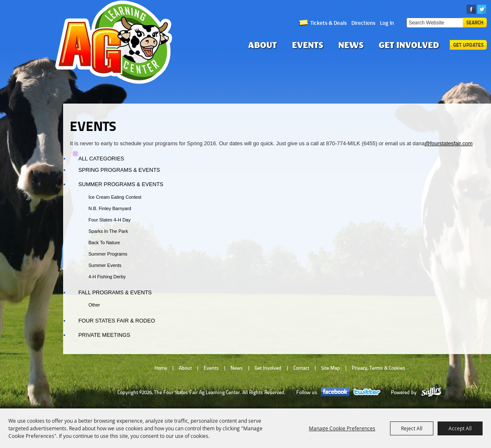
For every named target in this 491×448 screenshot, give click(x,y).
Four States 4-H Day (109, 220)
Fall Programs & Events (115, 292)
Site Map (330, 368)
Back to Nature (104, 243)
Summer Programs (108, 254)
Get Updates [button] (468, 45)
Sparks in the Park (108, 231)
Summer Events (105, 265)
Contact (301, 368)
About (263, 45)
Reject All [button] (412, 428)
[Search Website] (435, 23)
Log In (387, 23)
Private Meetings (104, 335)
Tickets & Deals (329, 23)
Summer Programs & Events (121, 184)
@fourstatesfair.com (449, 143)
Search (475, 23)
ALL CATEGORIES (101, 159)
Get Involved (409, 45)
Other (94, 305)
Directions (363, 23)
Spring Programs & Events (119, 170)
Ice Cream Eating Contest (115, 197)
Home (161, 368)
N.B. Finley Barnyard (110, 208)
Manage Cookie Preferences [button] (342, 428)
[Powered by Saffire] (431, 392)
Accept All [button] (460, 428)
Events (308, 45)
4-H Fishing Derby (107, 277)
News (351, 45)
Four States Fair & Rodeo (117, 321)
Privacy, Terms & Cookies (378, 368)
